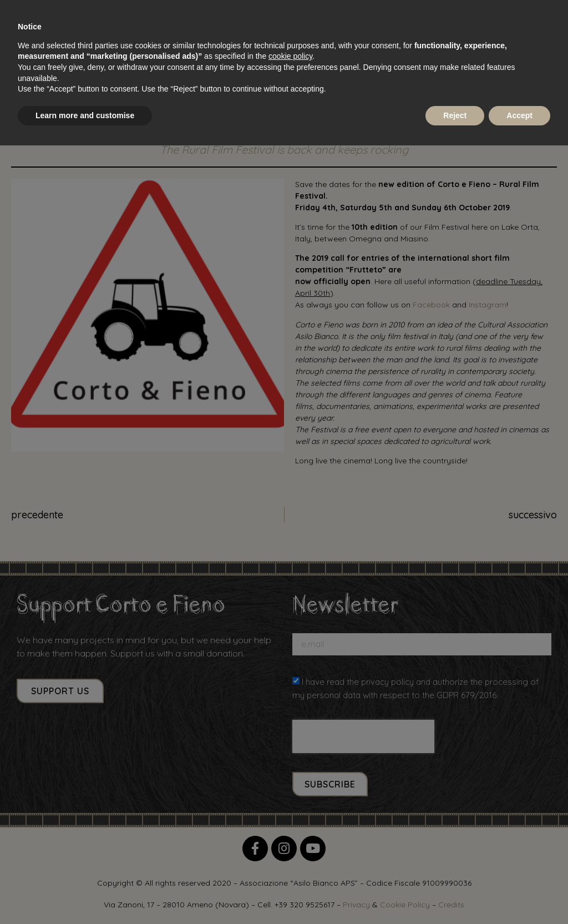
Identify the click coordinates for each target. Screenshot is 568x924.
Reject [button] (455, 115)
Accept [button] (519, 115)
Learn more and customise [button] (85, 115)
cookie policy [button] (290, 56)
